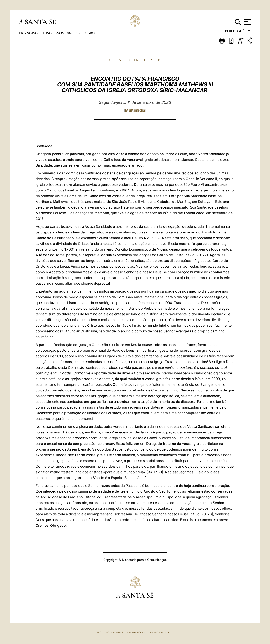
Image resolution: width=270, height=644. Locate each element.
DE (110, 60)
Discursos (54, 33)
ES (128, 60)
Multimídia (135, 110)
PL (152, 60)
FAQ (99, 632)
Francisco (30, 33)
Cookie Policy (136, 632)
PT (160, 60)
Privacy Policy (160, 632)
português (235, 32)
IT (144, 60)
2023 (70, 33)
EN (119, 60)
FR (136, 60)
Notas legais (114, 632)
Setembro (85, 33)
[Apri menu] (247, 22)
